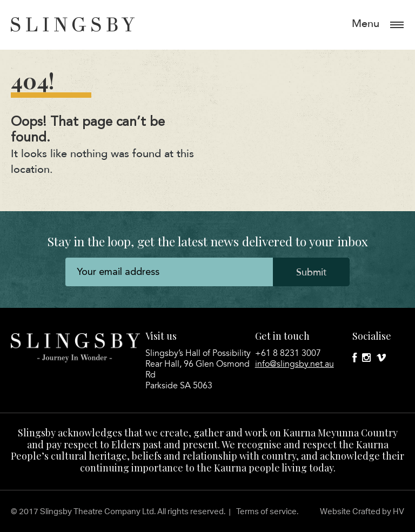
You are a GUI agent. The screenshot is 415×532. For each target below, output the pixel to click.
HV (399, 511)
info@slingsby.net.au (294, 364)
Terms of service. (267, 511)
